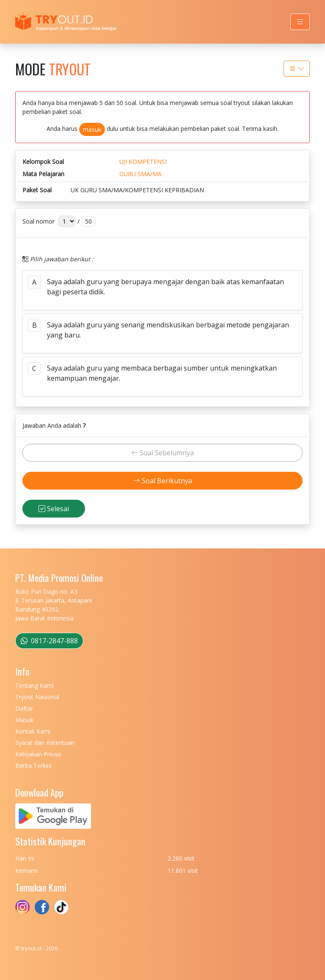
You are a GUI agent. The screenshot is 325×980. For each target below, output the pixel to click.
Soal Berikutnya (163, 481)
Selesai (54, 509)
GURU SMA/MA (140, 174)
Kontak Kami (33, 731)
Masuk (24, 720)
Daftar (24, 708)
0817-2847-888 (49, 641)
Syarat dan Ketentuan (45, 743)
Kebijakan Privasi (38, 754)
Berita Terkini (33, 765)
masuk (92, 129)
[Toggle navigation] (300, 22)
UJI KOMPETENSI (143, 162)
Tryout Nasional (37, 697)
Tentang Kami (34, 685)
